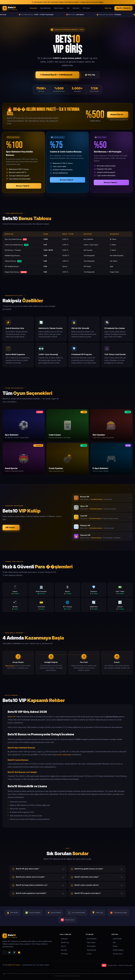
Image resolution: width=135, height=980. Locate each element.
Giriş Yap (108, 8)
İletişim (115, 946)
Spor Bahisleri (45, 8)
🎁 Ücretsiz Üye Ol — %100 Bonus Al (57, 75)
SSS (114, 942)
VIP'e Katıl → (11, 527)
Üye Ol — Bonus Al (123, 8)
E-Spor (89, 954)
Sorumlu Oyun (118, 954)
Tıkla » (101, 2)
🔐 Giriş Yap (90, 75)
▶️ (19, 952)
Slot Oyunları (91, 946)
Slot (68, 8)
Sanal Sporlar (92, 950)
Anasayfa (33, 8)
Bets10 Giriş (65, 942)
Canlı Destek (117, 939)
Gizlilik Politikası (118, 950)
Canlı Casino (59, 8)
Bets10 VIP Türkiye (14, 965)
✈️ (14, 952)
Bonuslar (76, 8)
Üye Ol (63, 946)
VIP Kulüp (86, 8)
